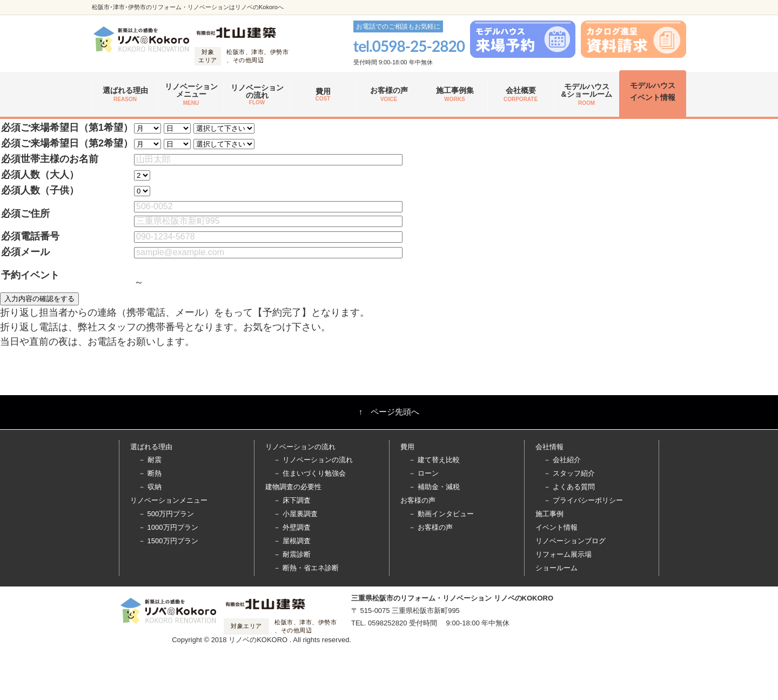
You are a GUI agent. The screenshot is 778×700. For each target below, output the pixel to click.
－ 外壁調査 (292, 527)
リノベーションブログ (571, 541)
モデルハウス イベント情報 (653, 91)
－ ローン (424, 473)
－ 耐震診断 (292, 554)
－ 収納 (150, 487)
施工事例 (549, 514)
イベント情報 (556, 527)
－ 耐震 (150, 460)
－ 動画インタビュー (441, 514)
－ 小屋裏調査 (296, 514)
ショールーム (556, 568)
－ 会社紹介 (562, 460)
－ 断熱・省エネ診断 (306, 568)
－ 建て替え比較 (434, 460)
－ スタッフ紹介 (569, 473)
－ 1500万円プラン (168, 541)
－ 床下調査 (292, 500)
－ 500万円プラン (166, 514)
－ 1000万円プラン (168, 527)
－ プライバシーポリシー (583, 500)
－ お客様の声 (431, 527)
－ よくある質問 (569, 487)
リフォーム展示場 (564, 554)
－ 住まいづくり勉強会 (310, 473)
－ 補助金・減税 (434, 487)
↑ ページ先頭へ (389, 412)
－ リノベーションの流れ (313, 460)
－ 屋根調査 (292, 541)
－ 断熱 (150, 473)
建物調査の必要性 (293, 487)
